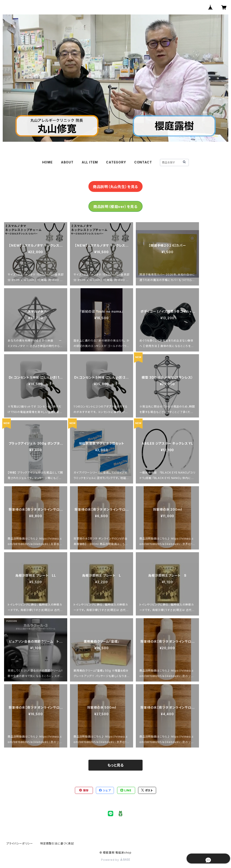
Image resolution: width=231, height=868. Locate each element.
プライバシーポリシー (20, 843)
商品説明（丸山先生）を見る (115, 187)
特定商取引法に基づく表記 (57, 843)
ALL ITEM (90, 162)
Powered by (115, 860)
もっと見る (115, 765)
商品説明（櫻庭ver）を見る (115, 207)
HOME (47, 162)
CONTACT (143, 162)
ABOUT (67, 162)
